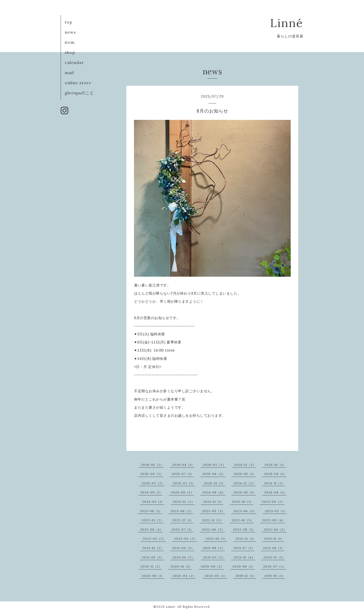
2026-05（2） (152, 465)
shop (70, 52)
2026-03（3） (214, 465)
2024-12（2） (245, 483)
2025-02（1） (184, 483)
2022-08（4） (152, 529)
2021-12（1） (246, 539)
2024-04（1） (275, 492)
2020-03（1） (216, 576)
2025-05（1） (245, 474)
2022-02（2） (186, 539)
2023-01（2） (153, 520)
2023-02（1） (276, 511)
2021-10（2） (153, 548)
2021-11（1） (274, 539)
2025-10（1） (275, 465)
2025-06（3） (214, 474)
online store (78, 83)
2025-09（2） (152, 474)
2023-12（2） (184, 502)
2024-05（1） (245, 492)
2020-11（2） (151, 566)
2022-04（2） (275, 529)
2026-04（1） (183, 465)
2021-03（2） (214, 557)
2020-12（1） (274, 557)
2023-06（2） (182, 511)
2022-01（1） (216, 539)
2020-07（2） (275, 566)
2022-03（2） (154, 539)
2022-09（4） (274, 520)
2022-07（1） (182, 529)
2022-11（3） (213, 520)
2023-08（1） (151, 511)
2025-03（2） (153, 483)
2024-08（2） (182, 492)
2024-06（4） (214, 492)
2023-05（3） (213, 511)
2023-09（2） (273, 502)
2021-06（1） (274, 548)
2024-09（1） (151, 492)
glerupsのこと (79, 93)
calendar (74, 62)
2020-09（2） (212, 566)
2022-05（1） (244, 529)
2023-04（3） (245, 511)
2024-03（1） (153, 502)
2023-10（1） (243, 502)
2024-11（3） (275, 483)
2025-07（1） (183, 474)
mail (69, 73)
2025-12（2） (245, 465)
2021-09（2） (183, 548)
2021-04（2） (184, 557)
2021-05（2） (153, 557)
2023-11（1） (213, 502)
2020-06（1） (153, 576)
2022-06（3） (213, 529)
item (70, 42)
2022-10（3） (243, 520)
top (69, 22)
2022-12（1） (183, 520)
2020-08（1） (244, 566)
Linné (287, 23)
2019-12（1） (246, 576)
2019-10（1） (275, 576)
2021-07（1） (244, 548)
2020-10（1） (181, 566)
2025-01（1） (214, 483)
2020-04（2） (184, 576)
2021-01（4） (244, 557)
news (70, 32)
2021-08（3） (214, 548)
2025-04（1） (275, 474)
